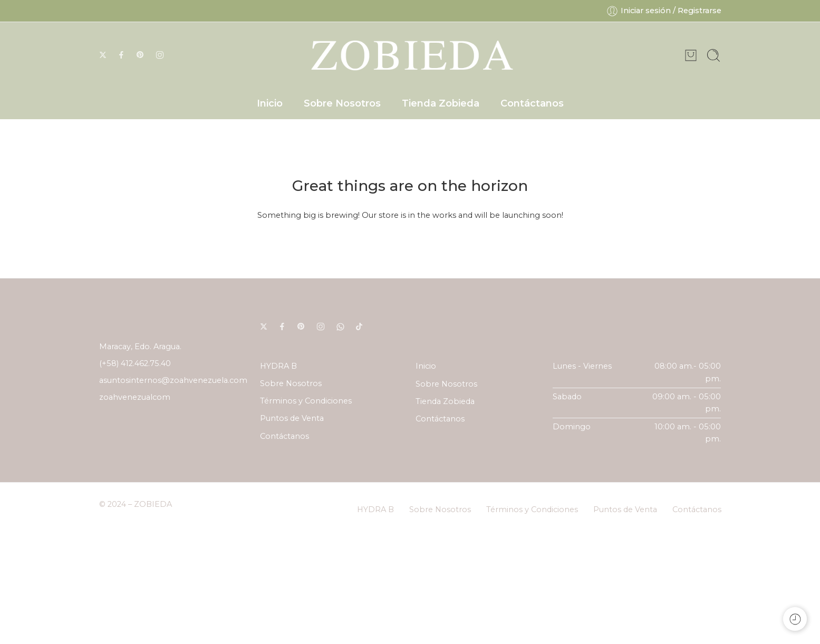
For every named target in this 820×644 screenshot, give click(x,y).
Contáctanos (532, 103)
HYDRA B (278, 366)
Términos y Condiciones (306, 401)
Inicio (270, 103)
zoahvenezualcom (135, 397)
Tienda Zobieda (441, 103)
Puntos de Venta (292, 418)
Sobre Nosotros (342, 103)
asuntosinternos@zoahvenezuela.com (173, 380)
